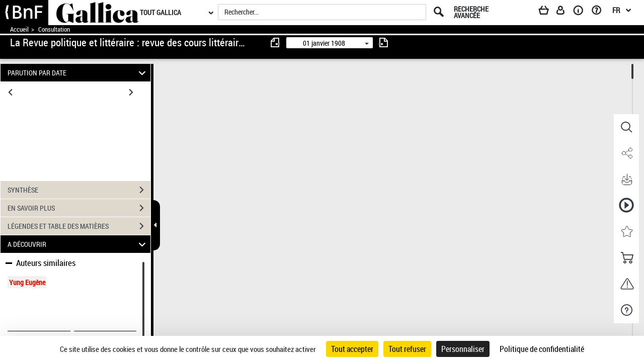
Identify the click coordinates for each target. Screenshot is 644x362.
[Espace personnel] (565, 12)
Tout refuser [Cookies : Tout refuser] (407, 349)
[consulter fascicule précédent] (276, 42)
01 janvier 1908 (324, 43)
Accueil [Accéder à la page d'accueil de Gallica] (19, 29)
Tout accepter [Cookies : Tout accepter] (352, 349)
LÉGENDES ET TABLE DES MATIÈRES (79, 226)
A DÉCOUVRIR (78, 244)
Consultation (54, 29)
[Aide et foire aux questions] (600, 12)
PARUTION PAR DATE (78, 73)
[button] (626, 127)
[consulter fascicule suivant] (383, 42)
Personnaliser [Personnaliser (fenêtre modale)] (463, 349)
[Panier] (548, 12)
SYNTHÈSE (79, 190)
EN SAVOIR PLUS (79, 208)
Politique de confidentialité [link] (542, 349)
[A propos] (582, 12)
